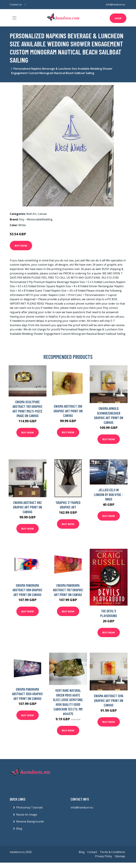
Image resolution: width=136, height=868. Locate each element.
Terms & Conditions (112, 852)
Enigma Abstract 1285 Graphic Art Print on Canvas (109, 700)
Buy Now (21, 246)
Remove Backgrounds (30, 821)
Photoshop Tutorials (29, 807)
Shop (118, 18)
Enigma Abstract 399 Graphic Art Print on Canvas (68, 411)
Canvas (42, 214)
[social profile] (25, 5)
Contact (92, 852)
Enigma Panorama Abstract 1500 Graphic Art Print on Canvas (28, 694)
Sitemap (120, 856)
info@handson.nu (115, 4)
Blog (19, 829)
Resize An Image (27, 815)
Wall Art (31, 214)
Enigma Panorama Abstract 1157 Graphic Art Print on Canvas (68, 590)
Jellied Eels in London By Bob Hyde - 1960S (109, 494)
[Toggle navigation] (14, 18)
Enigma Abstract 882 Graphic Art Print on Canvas (28, 507)
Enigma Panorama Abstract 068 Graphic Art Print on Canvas (27, 590)
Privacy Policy (104, 856)
